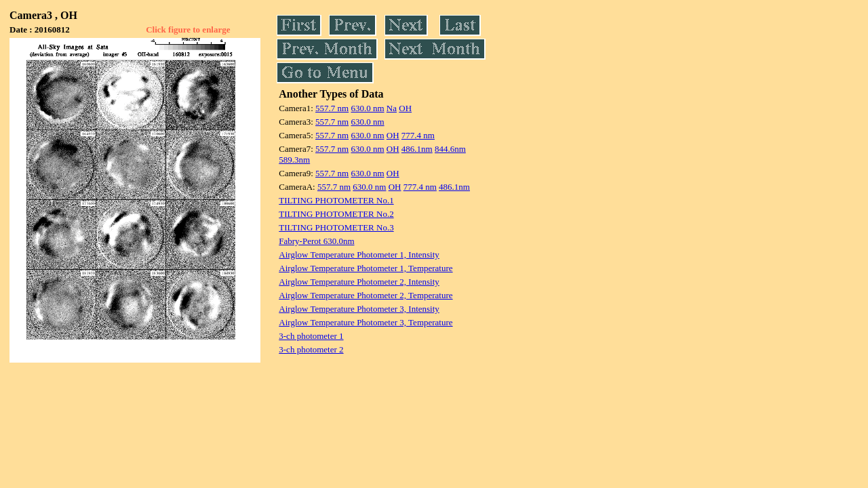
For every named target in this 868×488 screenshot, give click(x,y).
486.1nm (417, 149)
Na (392, 108)
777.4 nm (418, 135)
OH (405, 108)
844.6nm (450, 149)
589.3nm (294, 160)
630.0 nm (367, 108)
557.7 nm (332, 108)
